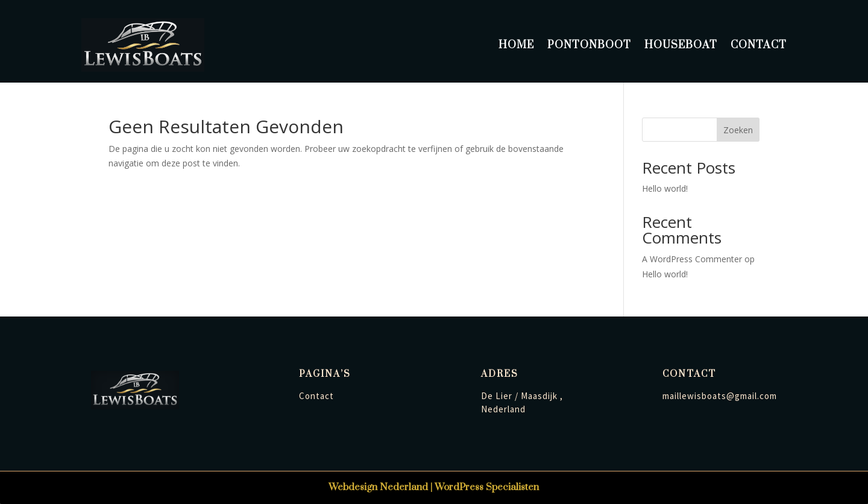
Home (516, 45)
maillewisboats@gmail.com (720, 396)
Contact (759, 45)
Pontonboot (589, 45)
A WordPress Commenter (692, 259)
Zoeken (738, 130)
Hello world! (665, 188)
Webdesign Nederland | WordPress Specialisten (434, 487)
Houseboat (681, 45)
